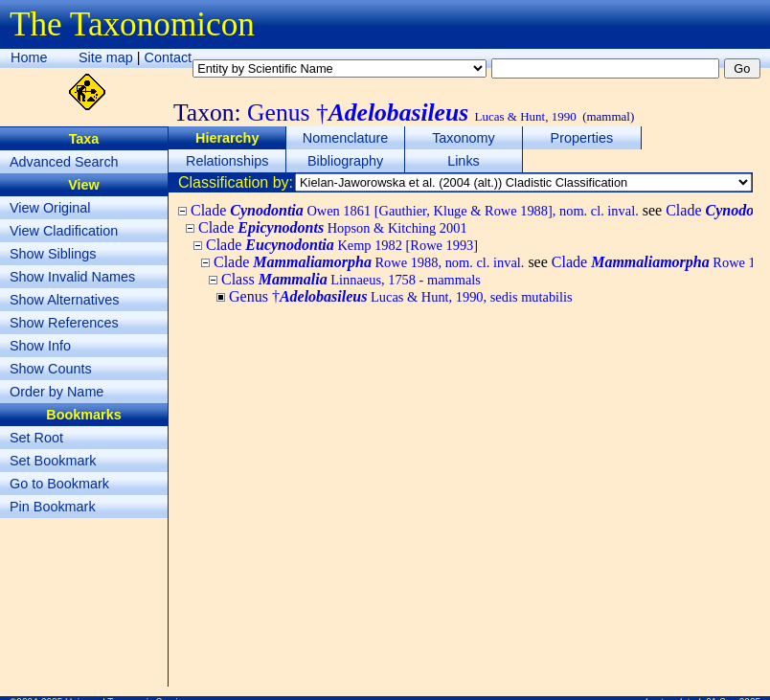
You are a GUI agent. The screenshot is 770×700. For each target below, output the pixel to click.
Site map (106, 57)
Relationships (227, 161)
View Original (50, 208)
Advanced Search (64, 162)
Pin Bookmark (53, 507)
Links (464, 161)
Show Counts (51, 369)
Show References (64, 323)
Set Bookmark (53, 461)
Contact (169, 57)
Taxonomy (464, 138)
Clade (415, 210)
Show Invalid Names (72, 277)
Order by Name (57, 392)
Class (351, 279)
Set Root (36, 438)
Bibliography (345, 161)
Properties (582, 138)
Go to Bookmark (59, 484)
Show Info (40, 346)
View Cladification (64, 231)
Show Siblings (53, 254)
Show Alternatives (64, 300)
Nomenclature (346, 138)
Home (29, 57)
